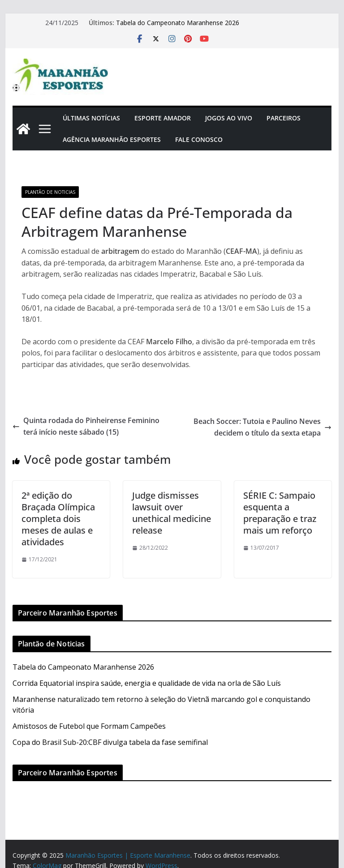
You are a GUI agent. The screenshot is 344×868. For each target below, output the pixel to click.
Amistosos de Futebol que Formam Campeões (89, 726)
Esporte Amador (163, 118)
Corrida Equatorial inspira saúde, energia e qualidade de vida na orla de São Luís (147, 683)
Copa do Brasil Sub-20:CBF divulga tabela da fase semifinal (110, 742)
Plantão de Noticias (50, 192)
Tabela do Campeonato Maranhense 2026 (178, 23)
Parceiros (284, 118)
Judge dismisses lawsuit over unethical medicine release (172, 513)
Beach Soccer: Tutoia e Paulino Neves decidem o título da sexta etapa (262, 427)
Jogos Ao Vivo (229, 118)
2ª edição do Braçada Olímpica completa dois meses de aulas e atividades (58, 519)
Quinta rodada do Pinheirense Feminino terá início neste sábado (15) (86, 426)
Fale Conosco (199, 139)
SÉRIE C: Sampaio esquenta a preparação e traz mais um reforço (280, 513)
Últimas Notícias (91, 118)
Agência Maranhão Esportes (112, 139)
